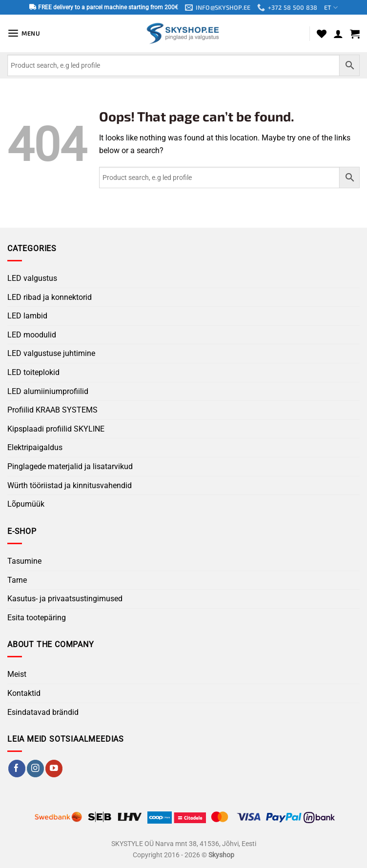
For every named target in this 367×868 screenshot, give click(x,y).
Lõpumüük (26, 504)
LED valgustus (32, 278)
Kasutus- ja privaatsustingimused (65, 599)
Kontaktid (24, 693)
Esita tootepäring (37, 618)
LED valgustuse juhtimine (51, 354)
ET (331, 8)
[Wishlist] (322, 34)
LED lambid (27, 316)
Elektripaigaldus (35, 448)
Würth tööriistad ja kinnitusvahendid (70, 485)
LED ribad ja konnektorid (50, 297)
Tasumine (24, 561)
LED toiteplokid (33, 372)
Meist (17, 675)
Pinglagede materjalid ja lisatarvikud (70, 466)
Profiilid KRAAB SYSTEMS (52, 410)
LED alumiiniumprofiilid (48, 391)
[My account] (338, 34)
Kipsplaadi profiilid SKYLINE (56, 429)
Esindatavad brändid (43, 712)
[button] (24, 33)
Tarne (17, 580)
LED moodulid (32, 335)
